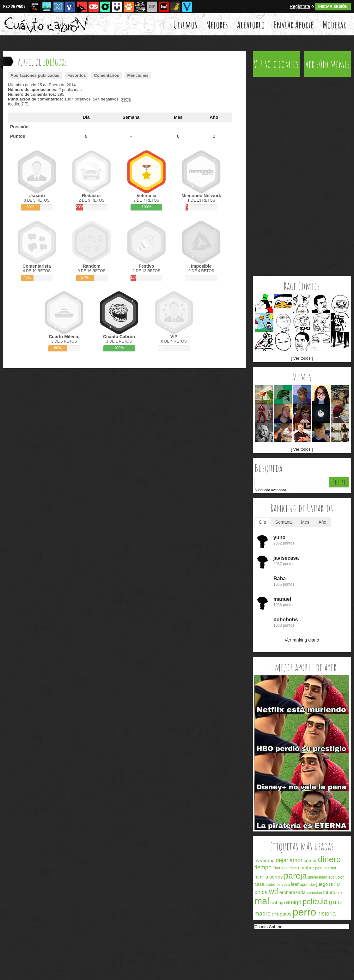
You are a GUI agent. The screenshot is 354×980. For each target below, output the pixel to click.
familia (261, 877)
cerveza (283, 885)
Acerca (268, 944)
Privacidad (304, 944)
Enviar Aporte (294, 24)
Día (86, 117)
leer (295, 884)
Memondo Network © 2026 (327, 952)
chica (261, 892)
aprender (308, 885)
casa (259, 884)
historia (327, 914)
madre (262, 914)
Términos (284, 944)
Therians (280, 868)
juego (322, 884)
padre (270, 885)
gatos (286, 914)
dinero (329, 859)
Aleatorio (251, 24)
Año (214, 117)
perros (276, 877)
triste (293, 868)
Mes (178, 117)
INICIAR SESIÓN (333, 7)
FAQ (335, 944)
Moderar (334, 24)
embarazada (293, 892)
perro (305, 912)
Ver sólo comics (276, 64)
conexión (314, 893)
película (315, 902)
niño (334, 884)
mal (262, 901)
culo (340, 893)
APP (345, 944)
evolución (336, 877)
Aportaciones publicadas (35, 75)
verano (267, 860)
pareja (295, 876)
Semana (131, 117)
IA (257, 860)
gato (335, 902)
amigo (294, 902)
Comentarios (106, 75)
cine (275, 914)
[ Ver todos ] (302, 358)
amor (296, 860)
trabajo (278, 902)
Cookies (322, 944)
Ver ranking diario (302, 640)
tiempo (263, 867)
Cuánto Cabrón (268, 927)
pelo (319, 868)
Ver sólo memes (328, 64)
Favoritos (77, 75)
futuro (329, 892)
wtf (274, 892)
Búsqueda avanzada (270, 490)
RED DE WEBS (14, 6)
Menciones (138, 75)
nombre (306, 868)
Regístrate (300, 6)
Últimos (185, 24)
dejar (282, 860)
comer (310, 860)
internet (330, 868)
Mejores (217, 24)
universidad (317, 877)
